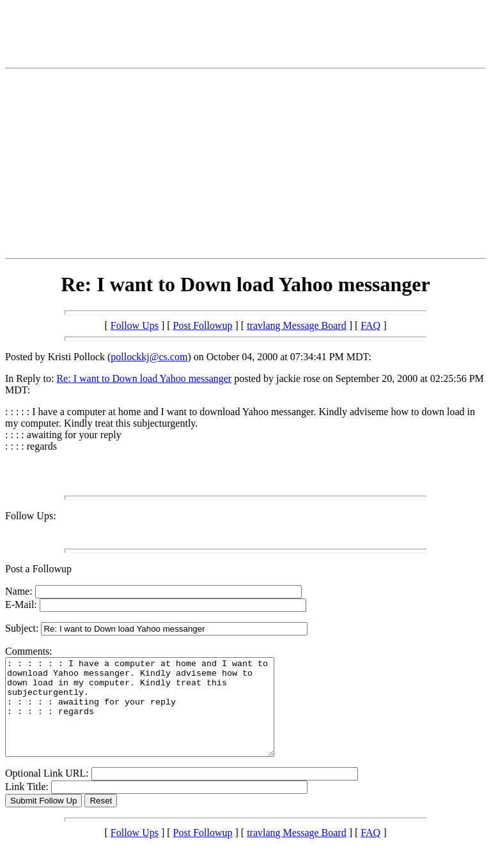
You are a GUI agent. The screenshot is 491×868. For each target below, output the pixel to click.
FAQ (370, 325)
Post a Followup (38, 569)
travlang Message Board (297, 325)
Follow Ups (135, 325)
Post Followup (203, 325)
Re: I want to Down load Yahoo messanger (144, 378)
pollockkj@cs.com (149, 357)
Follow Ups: (31, 516)
